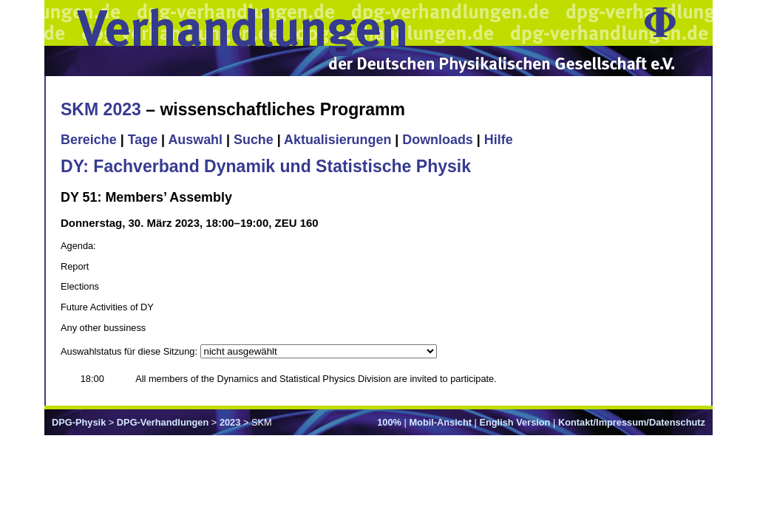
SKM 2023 (101, 109)
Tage (143, 140)
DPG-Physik (79, 422)
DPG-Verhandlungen (163, 422)
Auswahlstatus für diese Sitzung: (130, 351)
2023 (230, 422)
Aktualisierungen (337, 140)
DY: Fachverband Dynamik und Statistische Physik (266, 166)
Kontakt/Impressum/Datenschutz (632, 422)
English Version (515, 422)
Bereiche (89, 140)
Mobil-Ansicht (440, 422)
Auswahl (195, 140)
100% (389, 422)
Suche (254, 140)
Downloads (438, 140)
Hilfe (499, 140)
